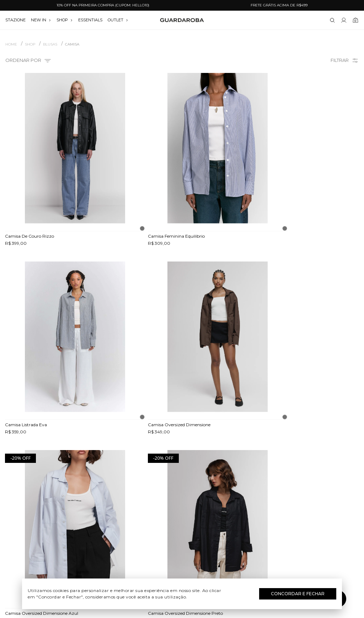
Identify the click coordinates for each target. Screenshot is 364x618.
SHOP (65, 20)
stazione (15, 20)
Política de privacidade (61, 539)
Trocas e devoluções (61, 518)
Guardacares (61, 508)
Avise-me (316, 361)
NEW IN (41, 20)
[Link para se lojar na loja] (344, 20)
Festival (182, 497)
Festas (182, 539)
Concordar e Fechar (298, 594)
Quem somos (61, 497)
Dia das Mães (182, 518)
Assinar (341, 455)
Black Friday (182, 549)
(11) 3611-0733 (303, 497)
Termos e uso (61, 528)
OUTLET (118, 20)
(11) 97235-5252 (303, 508)
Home (11, 44)
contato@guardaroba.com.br (303, 518)
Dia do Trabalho (182, 508)
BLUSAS (50, 44)
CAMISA (72, 44)
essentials (90, 20)
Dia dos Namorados (182, 528)
